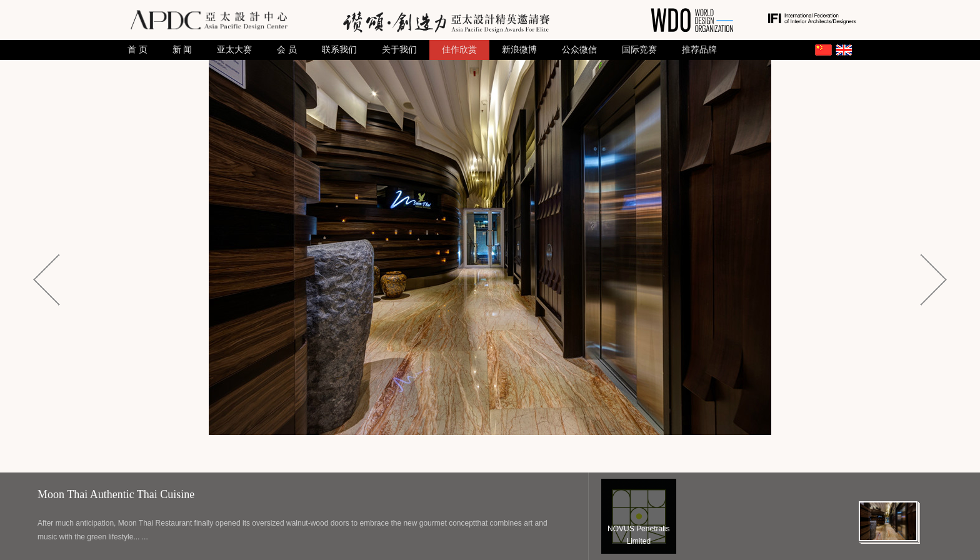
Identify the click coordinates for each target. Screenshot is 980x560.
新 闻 (182, 50)
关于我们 (399, 50)
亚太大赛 (234, 50)
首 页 (137, 50)
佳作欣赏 (459, 50)
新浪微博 (519, 50)
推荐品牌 (699, 50)
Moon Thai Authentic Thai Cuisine (116, 494)
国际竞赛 (639, 50)
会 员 (287, 50)
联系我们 (339, 50)
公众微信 (579, 50)
